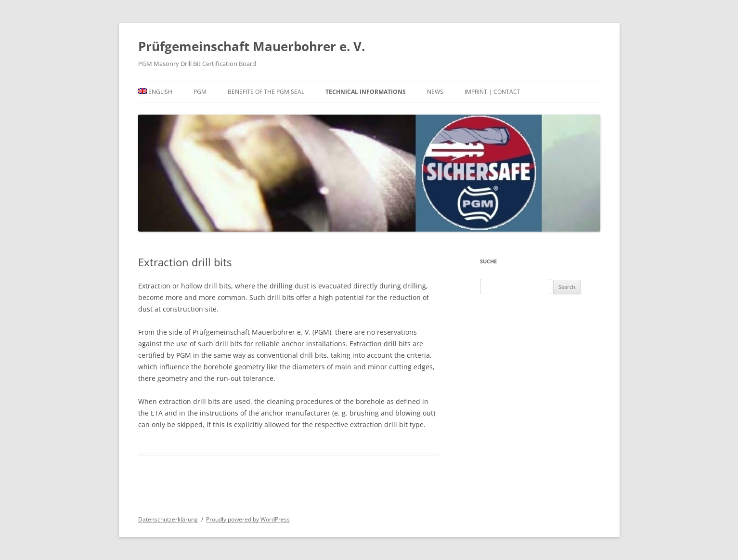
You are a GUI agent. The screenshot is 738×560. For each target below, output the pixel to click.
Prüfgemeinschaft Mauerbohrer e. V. (252, 46)
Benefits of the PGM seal (266, 92)
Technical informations (366, 92)
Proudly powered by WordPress (248, 519)
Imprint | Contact (492, 92)
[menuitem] (155, 92)
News (435, 92)
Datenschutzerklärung (168, 519)
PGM (200, 92)
